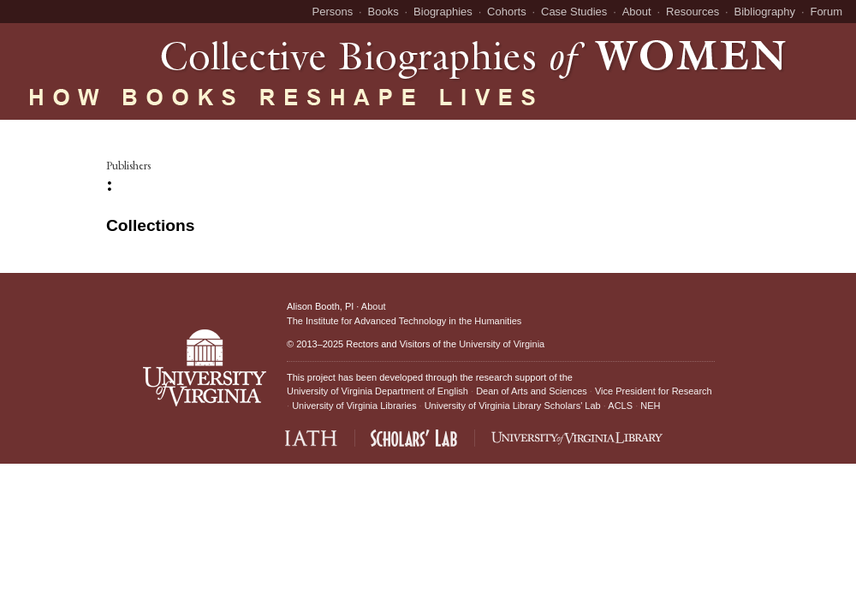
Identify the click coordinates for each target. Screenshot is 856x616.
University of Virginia (502, 344)
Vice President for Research (654, 391)
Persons (333, 12)
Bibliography (765, 12)
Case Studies (574, 12)
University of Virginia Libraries (354, 406)
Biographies (443, 12)
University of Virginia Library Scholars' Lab (513, 406)
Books (383, 12)
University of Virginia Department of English (377, 391)
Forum (826, 12)
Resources (693, 12)
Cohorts (507, 12)
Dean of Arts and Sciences (532, 391)
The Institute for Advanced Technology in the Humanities (404, 321)
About (637, 12)
